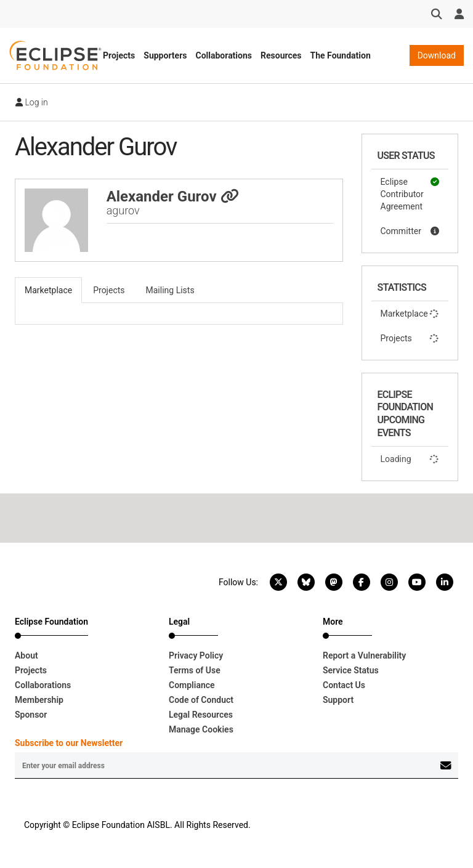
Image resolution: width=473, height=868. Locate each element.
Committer (410, 231)
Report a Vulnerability (364, 655)
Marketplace (410, 314)
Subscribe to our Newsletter (69, 743)
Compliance (192, 685)
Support (338, 700)
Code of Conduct (201, 700)
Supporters (165, 55)
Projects (119, 55)
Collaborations (224, 55)
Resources (281, 55)
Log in (32, 102)
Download (437, 55)
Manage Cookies (201, 729)
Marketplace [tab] (48, 290)
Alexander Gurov (173, 197)
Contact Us (344, 685)
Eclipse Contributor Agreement (410, 193)
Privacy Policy (196, 655)
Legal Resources (201, 715)
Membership (39, 700)
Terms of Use (195, 670)
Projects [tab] (109, 290)
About (26, 655)
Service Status (351, 670)
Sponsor (31, 715)
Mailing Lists (170, 290)
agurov (123, 210)
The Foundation (341, 55)
